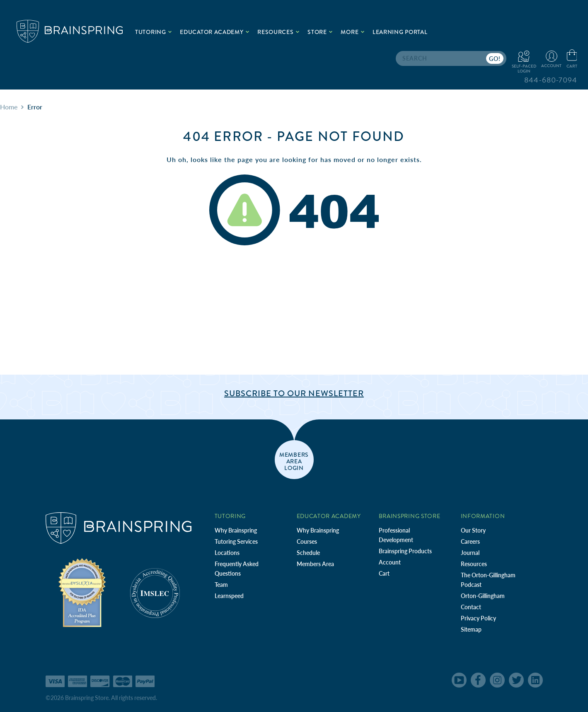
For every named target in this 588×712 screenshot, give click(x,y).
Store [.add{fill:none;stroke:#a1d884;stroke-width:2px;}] (320, 32)
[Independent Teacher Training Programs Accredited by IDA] (82, 592)
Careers (470, 541)
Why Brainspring (236, 530)
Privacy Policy (478, 618)
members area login (294, 461)
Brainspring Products (405, 551)
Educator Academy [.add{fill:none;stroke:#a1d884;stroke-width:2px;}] (214, 32)
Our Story (473, 530)
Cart (384, 573)
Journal (470, 553)
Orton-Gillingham (483, 596)
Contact (471, 607)
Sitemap (471, 629)
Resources (474, 564)
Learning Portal (400, 32)
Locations (227, 553)
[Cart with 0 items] (572, 59)
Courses (307, 541)
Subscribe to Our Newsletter (294, 394)
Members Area (315, 564)
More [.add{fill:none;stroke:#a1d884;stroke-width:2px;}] (352, 32)
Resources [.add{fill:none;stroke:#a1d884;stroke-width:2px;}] (278, 32)
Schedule (308, 553)
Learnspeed (229, 596)
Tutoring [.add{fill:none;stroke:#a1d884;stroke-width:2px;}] (153, 32)
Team (221, 585)
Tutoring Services (236, 541)
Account (390, 562)
